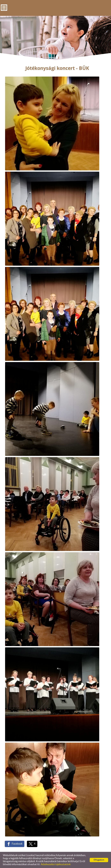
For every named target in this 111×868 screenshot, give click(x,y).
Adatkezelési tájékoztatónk (56, 864)
